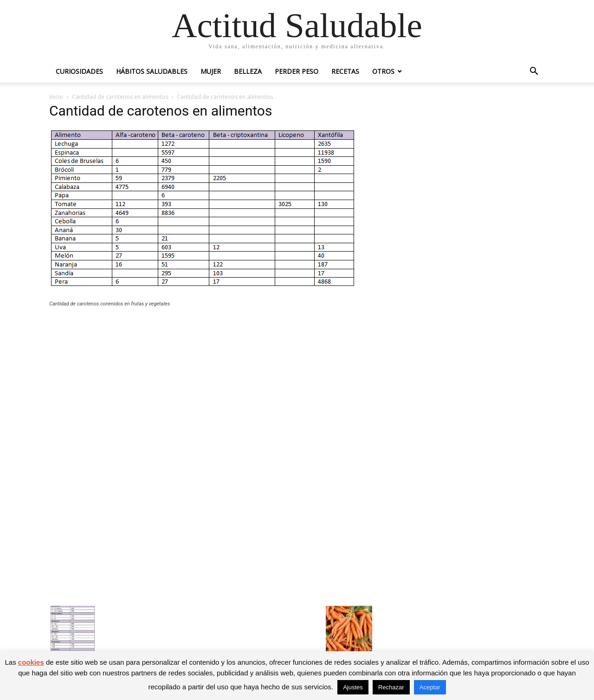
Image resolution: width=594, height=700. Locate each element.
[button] (534, 72)
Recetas (345, 71)
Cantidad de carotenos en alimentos (120, 97)
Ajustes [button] (353, 687)
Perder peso (297, 71)
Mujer (211, 71)
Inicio (56, 97)
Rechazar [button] (391, 687)
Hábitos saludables (152, 71)
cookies (31, 662)
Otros (383, 71)
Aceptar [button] (430, 687)
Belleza (248, 71)
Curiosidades (79, 71)
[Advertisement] (211, 382)
